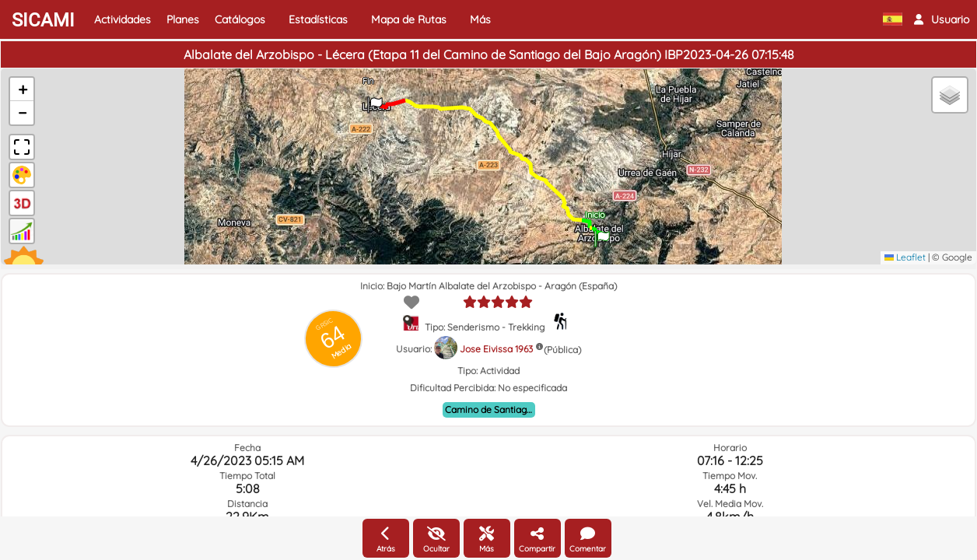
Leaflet (905, 257)
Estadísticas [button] (318, 19)
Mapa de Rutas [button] (409, 19)
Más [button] (480, 19)
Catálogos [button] (240, 19)
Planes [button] (183, 19)
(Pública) (562, 350)
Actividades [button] (123, 19)
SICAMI (43, 20)
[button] (942, 19)
